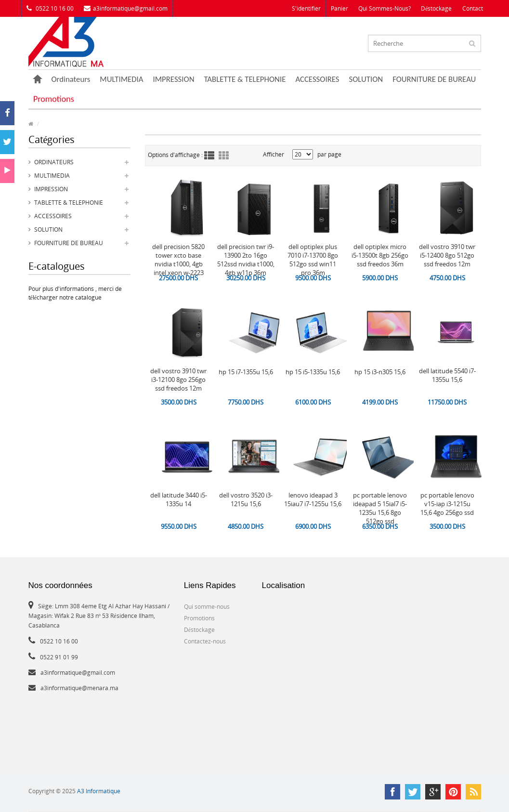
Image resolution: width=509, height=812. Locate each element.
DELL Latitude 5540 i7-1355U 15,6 (447, 375)
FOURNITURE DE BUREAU (434, 79)
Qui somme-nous (207, 607)
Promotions (53, 99)
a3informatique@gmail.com (126, 8)
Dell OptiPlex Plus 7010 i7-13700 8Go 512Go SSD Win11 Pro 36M (313, 260)
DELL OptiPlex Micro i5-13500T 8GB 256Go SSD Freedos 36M (380, 255)
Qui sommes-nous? (385, 8)
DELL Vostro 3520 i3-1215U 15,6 (246, 499)
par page (329, 154)
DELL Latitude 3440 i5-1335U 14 (179, 499)
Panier (339, 8)
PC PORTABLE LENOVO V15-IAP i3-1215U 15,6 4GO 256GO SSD (447, 504)
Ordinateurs (71, 79)
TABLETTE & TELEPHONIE (245, 79)
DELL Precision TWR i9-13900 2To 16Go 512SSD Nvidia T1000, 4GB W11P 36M (246, 260)
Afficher (274, 154)
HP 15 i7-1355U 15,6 (246, 372)
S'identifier (306, 8)
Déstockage (436, 8)
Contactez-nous (205, 641)
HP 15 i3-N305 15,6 (380, 372)
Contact (473, 8)
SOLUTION (366, 79)
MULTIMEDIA (121, 79)
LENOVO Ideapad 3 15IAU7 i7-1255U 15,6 (313, 499)
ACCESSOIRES (317, 79)
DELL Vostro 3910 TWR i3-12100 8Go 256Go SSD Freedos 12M (178, 380)
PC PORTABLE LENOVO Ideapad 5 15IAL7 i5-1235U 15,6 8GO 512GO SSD (380, 508)
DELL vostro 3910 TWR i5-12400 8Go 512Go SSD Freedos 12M (447, 255)
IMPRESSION (174, 79)
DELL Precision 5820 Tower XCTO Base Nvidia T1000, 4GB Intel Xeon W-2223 (178, 260)
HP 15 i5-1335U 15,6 (313, 372)
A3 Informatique (99, 791)
